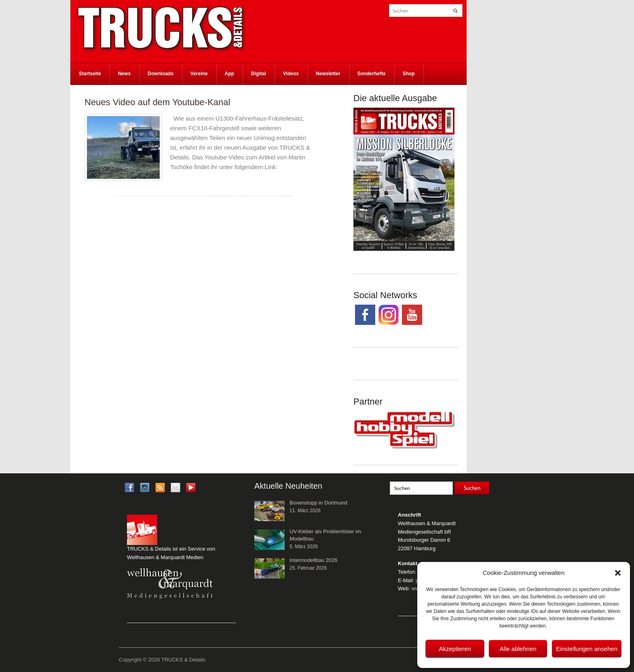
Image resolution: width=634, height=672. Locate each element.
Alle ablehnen (518, 649)
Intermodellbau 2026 (314, 560)
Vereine (199, 74)
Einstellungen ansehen (587, 649)
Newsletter (328, 74)
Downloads (161, 74)
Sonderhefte (372, 74)
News (124, 74)
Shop (409, 74)
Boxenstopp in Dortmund (318, 503)
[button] (618, 573)
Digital (259, 74)
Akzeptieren (455, 649)
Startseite (90, 74)
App (229, 74)
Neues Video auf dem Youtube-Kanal (157, 102)
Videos (291, 74)
